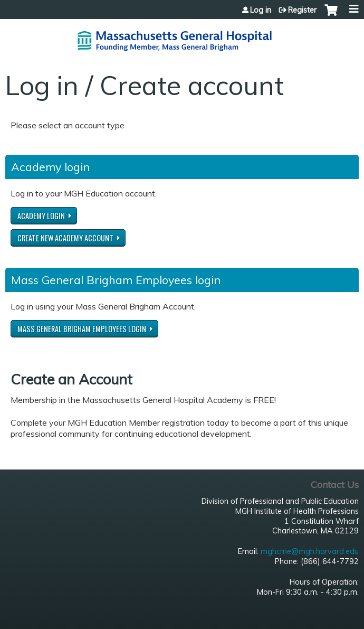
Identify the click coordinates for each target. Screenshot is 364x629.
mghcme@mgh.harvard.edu (310, 551)
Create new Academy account (65, 238)
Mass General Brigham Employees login (82, 329)
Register (302, 10)
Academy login (41, 216)
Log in (261, 10)
